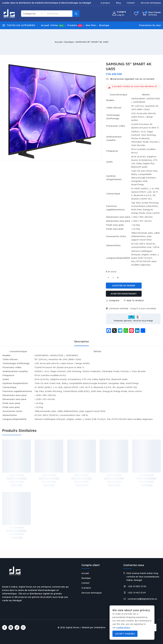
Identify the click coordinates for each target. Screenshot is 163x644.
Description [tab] (82, 342)
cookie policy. (123, 627)
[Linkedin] (11, 627)
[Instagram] (23, 627)
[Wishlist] (137, 14)
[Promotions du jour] (149, 25)
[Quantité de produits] (113, 277)
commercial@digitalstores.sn (142, 599)
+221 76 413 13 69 (137, 593)
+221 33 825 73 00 (137, 586)
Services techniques (151, 3)
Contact (131, 3)
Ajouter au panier (124, 286)
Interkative (100, 627)
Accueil (45, 25)
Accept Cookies (125, 634)
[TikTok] (17, 627)
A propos (105, 3)
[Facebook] (5, 627)
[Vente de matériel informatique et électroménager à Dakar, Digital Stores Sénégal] (9, 14)
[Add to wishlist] (134, 301)
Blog (118, 3)
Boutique (104, 25)
